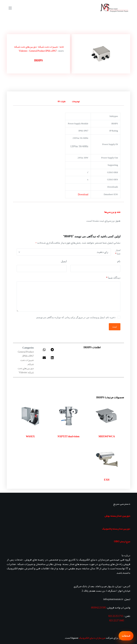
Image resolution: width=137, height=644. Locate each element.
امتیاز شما (118, 252)
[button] (52, 350)
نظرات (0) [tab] (62, 101)
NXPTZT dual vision (68, 436)
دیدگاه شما (113, 278)
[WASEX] (30, 416)
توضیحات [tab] (76, 101)
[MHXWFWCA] (107, 416)
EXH (107, 480)
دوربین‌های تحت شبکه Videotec (26, 49)
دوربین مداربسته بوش (117, 516)
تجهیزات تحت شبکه (48, 47)
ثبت (115, 327)
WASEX (30, 436)
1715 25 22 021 (116, 616)
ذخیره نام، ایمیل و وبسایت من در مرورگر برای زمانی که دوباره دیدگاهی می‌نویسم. (75, 317)
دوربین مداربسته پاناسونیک (116, 529)
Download (83, 194)
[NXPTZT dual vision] (68, 416)
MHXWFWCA (107, 436)
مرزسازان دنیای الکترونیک (92, 638)
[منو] (10, 8)
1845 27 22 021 (117, 620)
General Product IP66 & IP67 (43, 51)
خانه (62, 47)
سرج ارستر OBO (122, 541)
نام (119, 261)
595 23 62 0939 (99, 608)
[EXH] (107, 459)
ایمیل (64, 261)
